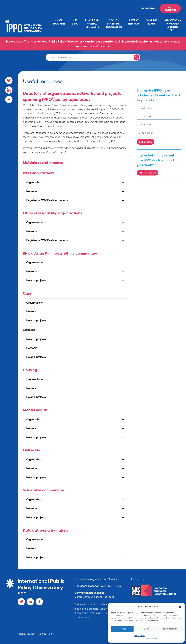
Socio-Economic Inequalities (114, 23)
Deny (146, 629)
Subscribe (146, 142)
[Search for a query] (137, 57)
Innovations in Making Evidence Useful (172, 25)
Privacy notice (152, 638)
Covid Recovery (59, 22)
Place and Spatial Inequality (92, 23)
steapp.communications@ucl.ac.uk (95, 597)
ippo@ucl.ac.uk (57, 152)
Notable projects (36, 281)
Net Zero (75, 22)
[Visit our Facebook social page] (9, 100)
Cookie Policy (139, 636)
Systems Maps (152, 22)
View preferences (170, 629)
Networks (32, 191)
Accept (122, 629)
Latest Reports (134, 22)
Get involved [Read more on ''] (170, 8)
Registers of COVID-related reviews (47, 200)
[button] (180, 607)
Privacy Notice (26, 634)
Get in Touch (147, 172)
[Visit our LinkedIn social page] (9, 90)
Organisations (34, 182)
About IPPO (148, 8)
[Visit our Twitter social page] (9, 80)
